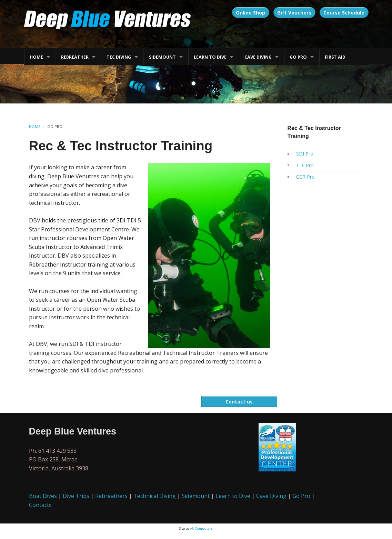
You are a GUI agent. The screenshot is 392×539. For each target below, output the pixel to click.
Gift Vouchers (294, 13)
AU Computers (201, 528)
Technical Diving (155, 496)
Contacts (40, 505)
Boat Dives (43, 496)
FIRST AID (335, 57)
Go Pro (301, 496)
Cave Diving (271, 496)
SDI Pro (305, 154)
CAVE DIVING (258, 57)
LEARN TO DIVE (210, 57)
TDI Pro (305, 165)
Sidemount (196, 496)
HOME (36, 57)
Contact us (239, 402)
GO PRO (298, 57)
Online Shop (250, 13)
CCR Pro (305, 177)
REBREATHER (75, 57)
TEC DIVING (119, 57)
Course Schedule (344, 13)
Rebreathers (111, 496)
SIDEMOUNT (162, 57)
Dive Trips (76, 496)
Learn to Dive (233, 496)
